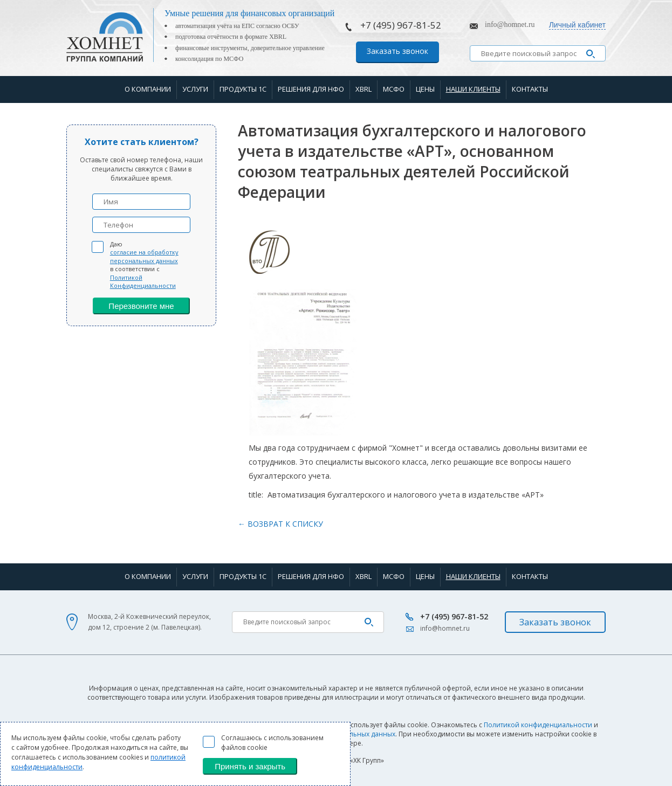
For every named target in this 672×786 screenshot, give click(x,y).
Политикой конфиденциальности (538, 725)
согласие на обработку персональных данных (144, 256)
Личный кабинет (577, 25)
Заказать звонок (397, 51)
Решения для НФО (311, 89)
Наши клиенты (473, 89)
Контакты (530, 89)
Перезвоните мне (141, 306)
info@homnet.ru (510, 25)
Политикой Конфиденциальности (143, 281)
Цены (425, 89)
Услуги (195, 89)
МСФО (394, 89)
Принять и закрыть (250, 766)
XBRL (364, 89)
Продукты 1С (243, 89)
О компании (148, 89)
